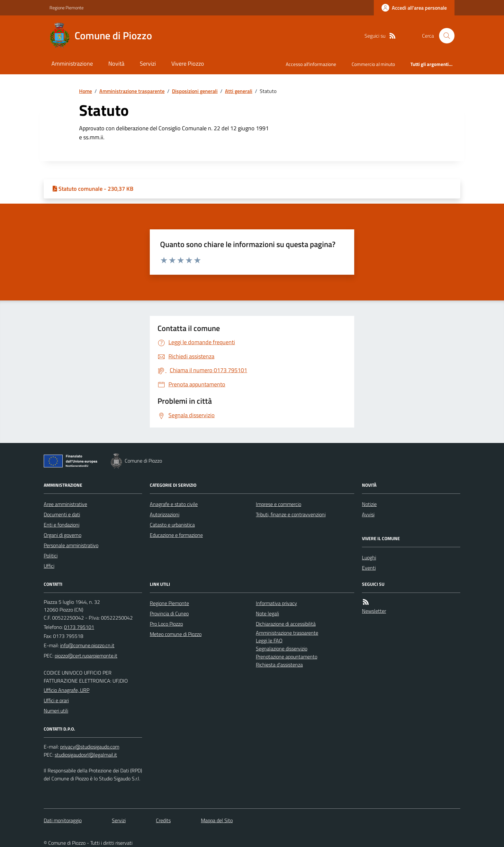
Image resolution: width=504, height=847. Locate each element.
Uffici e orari (56, 700)
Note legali (267, 613)
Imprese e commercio (279, 504)
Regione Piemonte (67, 8)
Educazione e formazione (176, 535)
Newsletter (374, 611)
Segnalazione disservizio (282, 649)
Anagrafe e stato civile (174, 504)
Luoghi (369, 557)
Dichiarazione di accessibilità (286, 624)
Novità (116, 64)
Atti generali (239, 91)
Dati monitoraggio (63, 820)
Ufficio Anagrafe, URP (67, 690)
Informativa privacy (276, 603)
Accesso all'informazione (311, 64)
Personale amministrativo (71, 545)
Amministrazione (72, 64)
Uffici (49, 566)
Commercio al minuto (373, 64)
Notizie (369, 504)
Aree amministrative (65, 504)
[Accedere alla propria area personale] (414, 8)
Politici (51, 556)
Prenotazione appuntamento (287, 657)
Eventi (369, 568)
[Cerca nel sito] (444, 36)
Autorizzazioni (165, 514)
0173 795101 (79, 627)
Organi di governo (63, 535)
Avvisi (368, 514)
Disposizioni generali (195, 91)
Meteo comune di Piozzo (176, 634)
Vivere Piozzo (188, 64)
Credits (163, 820)
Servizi (148, 64)
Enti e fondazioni (62, 525)
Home (85, 91)
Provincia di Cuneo (169, 613)
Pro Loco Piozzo (166, 624)
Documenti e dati (62, 514)
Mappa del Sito (217, 820)
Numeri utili (56, 711)
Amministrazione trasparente (132, 91)
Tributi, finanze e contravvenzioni (291, 514)
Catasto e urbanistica (172, 525)
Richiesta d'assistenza (279, 665)
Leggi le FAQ (269, 640)
